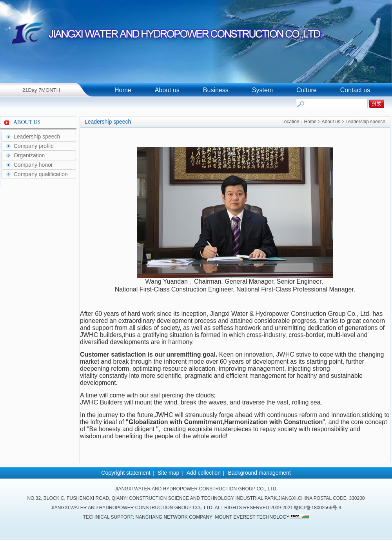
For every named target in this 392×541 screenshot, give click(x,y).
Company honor (33, 165)
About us (167, 90)
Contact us (355, 90)
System (262, 90)
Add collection (204, 473)
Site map (168, 473)
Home (123, 90)
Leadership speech (37, 137)
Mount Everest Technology (252, 517)
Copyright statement (126, 473)
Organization (29, 155)
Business (216, 90)
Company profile (34, 146)
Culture (307, 90)
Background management (259, 473)
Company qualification (41, 174)
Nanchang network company (174, 517)
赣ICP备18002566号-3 (318, 508)
